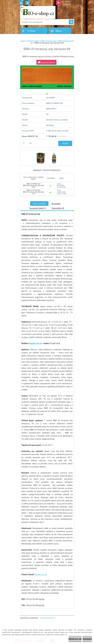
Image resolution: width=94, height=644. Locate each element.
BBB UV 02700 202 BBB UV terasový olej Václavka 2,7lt (33, 192)
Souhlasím (87, 639)
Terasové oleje (33, 41)
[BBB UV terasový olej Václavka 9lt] (41, 153)
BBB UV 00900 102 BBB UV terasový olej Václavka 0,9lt (33, 185)
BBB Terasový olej (49, 41)
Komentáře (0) (58, 208)
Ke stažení (56, 203)
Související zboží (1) (38, 208)
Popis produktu (39, 203)
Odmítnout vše (75, 639)
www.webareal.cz (48, 618)
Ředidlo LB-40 (35, 343)
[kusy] (25, 143)
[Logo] (38, 12)
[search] (71, 22)
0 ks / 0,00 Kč (66, 2)
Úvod (22, 41)
